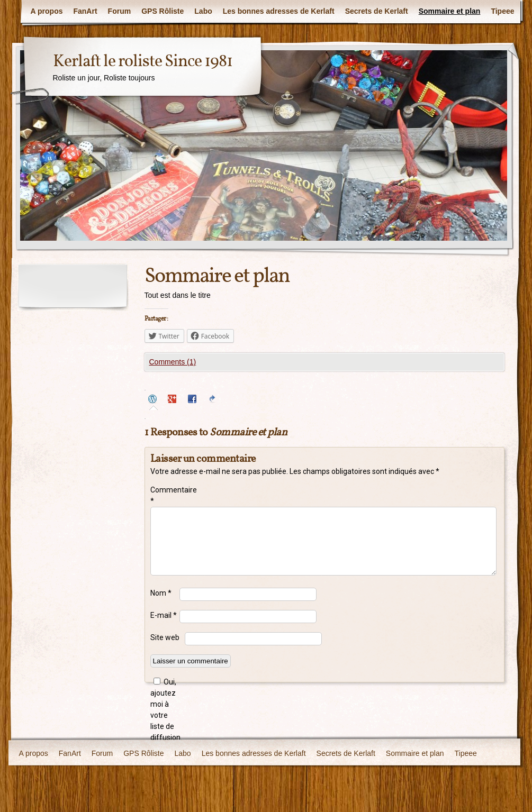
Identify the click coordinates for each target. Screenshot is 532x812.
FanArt (85, 11)
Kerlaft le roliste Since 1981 (143, 62)
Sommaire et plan (450, 11)
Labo (203, 11)
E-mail (164, 615)
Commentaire (165, 495)
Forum (120, 11)
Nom (161, 593)
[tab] (154, 400)
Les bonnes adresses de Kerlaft (279, 11)
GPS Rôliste (163, 11)
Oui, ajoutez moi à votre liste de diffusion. (165, 710)
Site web (165, 637)
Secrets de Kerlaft (377, 11)
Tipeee (502, 11)
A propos (47, 11)
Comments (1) (173, 362)
